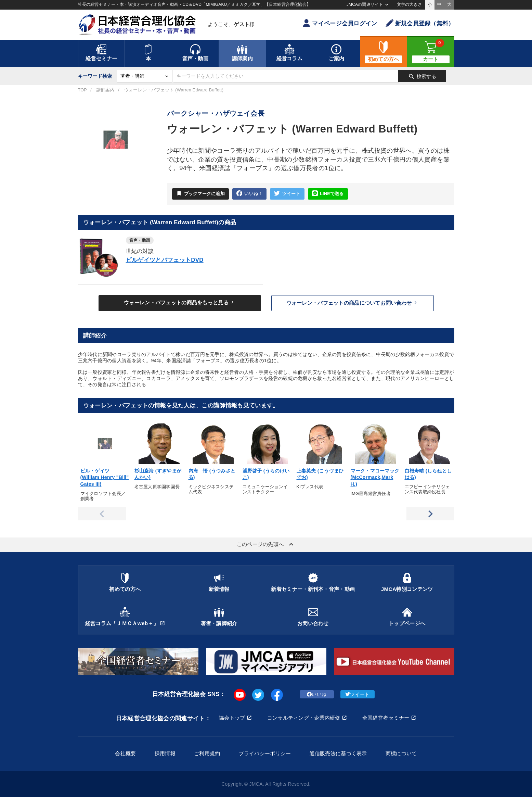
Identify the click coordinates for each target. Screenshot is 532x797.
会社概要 (125, 753)
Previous (102, 514)
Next (430, 514)
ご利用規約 (207, 753)
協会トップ (232, 718)
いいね (317, 694)
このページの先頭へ (266, 544)
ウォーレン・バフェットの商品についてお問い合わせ (353, 303)
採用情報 (165, 753)
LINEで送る (328, 194)
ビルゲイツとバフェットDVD (165, 260)
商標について (401, 753)
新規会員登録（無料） (420, 23)
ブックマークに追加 (201, 193)
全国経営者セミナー (386, 718)
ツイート (287, 194)
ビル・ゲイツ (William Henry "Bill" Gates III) (105, 477)
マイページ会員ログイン (340, 23)
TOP (82, 90)
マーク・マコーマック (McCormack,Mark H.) (375, 477)
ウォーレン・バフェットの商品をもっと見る (180, 302)
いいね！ (249, 194)
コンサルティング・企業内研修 (304, 718)
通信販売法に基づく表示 (338, 753)
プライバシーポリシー (265, 753)
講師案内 (106, 90)
